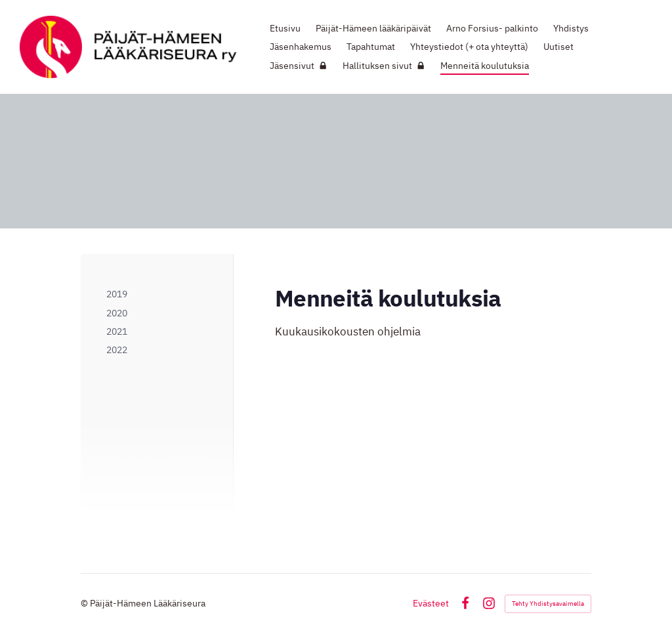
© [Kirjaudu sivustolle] (85, 603)
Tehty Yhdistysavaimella (548, 604)
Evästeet (431, 603)
